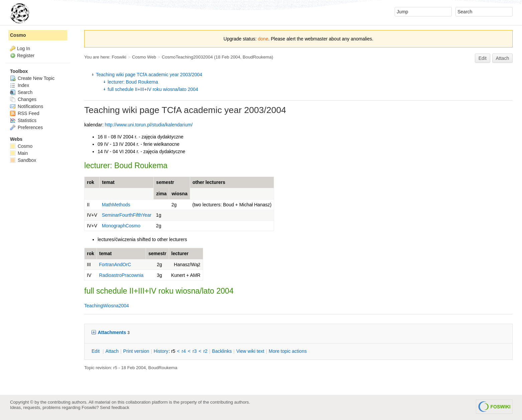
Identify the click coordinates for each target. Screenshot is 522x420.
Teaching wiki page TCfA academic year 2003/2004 (149, 75)
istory (161, 351)
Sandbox (23, 160)
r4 (184, 351)
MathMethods (116, 205)
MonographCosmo (121, 226)
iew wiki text (250, 351)
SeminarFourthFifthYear (127, 215)
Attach (503, 58)
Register (26, 56)
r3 (194, 351)
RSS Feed (25, 113)
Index (20, 85)
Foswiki (119, 57)
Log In (24, 48)
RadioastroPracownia (121, 275)
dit (96, 351)
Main (19, 153)
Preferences (26, 127)
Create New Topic (32, 78)
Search (21, 92)
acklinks (222, 351)
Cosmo (18, 35)
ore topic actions (288, 351)
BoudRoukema (257, 57)
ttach (112, 351)
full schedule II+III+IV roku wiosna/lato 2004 (153, 89)
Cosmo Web (144, 57)
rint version (136, 351)
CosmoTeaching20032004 (187, 57)
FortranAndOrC (115, 265)
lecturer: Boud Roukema (133, 82)
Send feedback (115, 407)
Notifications (27, 106)
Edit (483, 58)
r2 (205, 351)
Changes (23, 99)
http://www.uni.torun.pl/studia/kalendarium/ (149, 125)
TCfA (172, 110)
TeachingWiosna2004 (107, 306)
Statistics (23, 120)
